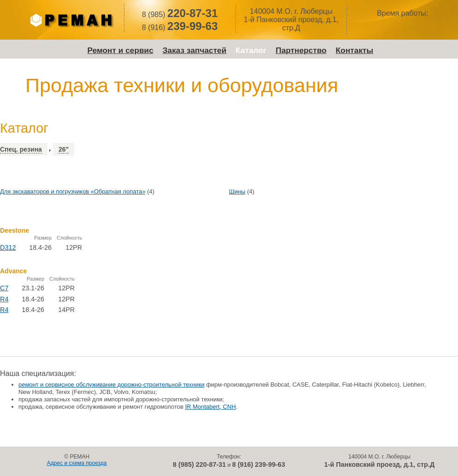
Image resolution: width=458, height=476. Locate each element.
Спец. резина (21, 149)
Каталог (251, 50)
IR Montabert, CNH (211, 407)
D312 (8, 247)
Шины (237, 191)
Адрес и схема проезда (77, 463)
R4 (4, 299)
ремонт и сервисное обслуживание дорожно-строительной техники (112, 385)
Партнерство (301, 50)
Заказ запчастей (195, 50)
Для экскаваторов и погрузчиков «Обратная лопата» (73, 191)
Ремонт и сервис (120, 50)
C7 (4, 288)
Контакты (355, 50)
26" (64, 149)
